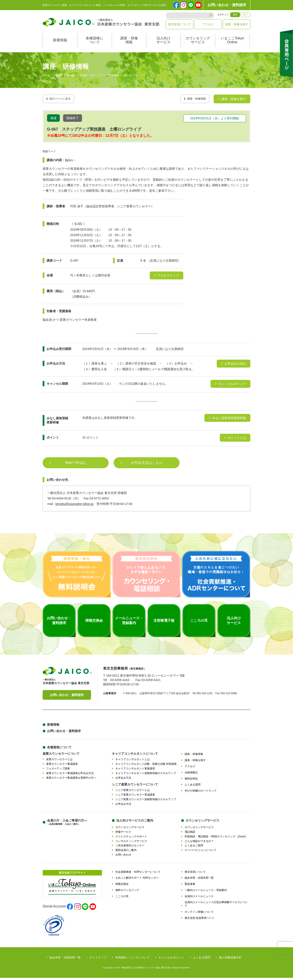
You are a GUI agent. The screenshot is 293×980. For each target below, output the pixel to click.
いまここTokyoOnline (232, 45)
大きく (246, 15)
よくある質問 (193, 787)
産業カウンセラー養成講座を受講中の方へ (71, 780)
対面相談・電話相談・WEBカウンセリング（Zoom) (215, 839)
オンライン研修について (199, 914)
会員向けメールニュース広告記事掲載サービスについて (216, 906)
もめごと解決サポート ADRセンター (137, 880)
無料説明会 (191, 781)
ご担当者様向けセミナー (130, 848)
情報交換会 (122, 886)
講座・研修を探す (237, 24)
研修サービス (123, 834)
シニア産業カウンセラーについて (135, 787)
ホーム (47, 80)
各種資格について (95, 45)
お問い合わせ (123, 857)
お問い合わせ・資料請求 (227, 5)
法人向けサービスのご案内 (135, 823)
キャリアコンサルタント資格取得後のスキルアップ (146, 775)
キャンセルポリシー (171, 960)
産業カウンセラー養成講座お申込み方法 (70, 775)
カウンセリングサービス (198, 45)
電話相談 (190, 834)
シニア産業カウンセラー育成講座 (135, 797)
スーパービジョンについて (200, 852)
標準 (235, 15)
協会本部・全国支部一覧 (199, 880)
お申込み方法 (123, 780)
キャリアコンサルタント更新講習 (135, 771)
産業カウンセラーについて (61, 756)
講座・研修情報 (129, 45)
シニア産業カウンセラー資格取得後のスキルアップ (146, 801)
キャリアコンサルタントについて (135, 756)
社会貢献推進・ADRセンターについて (138, 874)
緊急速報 (190, 886)
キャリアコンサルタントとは (133, 762)
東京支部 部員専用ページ (199, 920)
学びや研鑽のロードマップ (200, 793)
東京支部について (180, 24)
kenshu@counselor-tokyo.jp (74, 506)
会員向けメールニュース (199, 898)
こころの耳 (122, 898)
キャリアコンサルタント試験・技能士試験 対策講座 (146, 766)
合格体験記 (191, 775)
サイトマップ (98, 960)
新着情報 (60, 45)
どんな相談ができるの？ (199, 843)
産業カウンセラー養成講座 (62, 766)
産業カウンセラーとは (59, 762)
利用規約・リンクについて (133, 960)
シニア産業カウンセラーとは (133, 792)
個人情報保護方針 (230, 960)
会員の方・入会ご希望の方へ (67, 824)
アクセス (208, 24)
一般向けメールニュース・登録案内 (206, 892)
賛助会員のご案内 (126, 852)
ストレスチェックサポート (131, 839)
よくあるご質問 (194, 848)
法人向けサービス (164, 45)
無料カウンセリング (127, 892)
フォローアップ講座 (58, 771)
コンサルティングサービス (131, 843)
